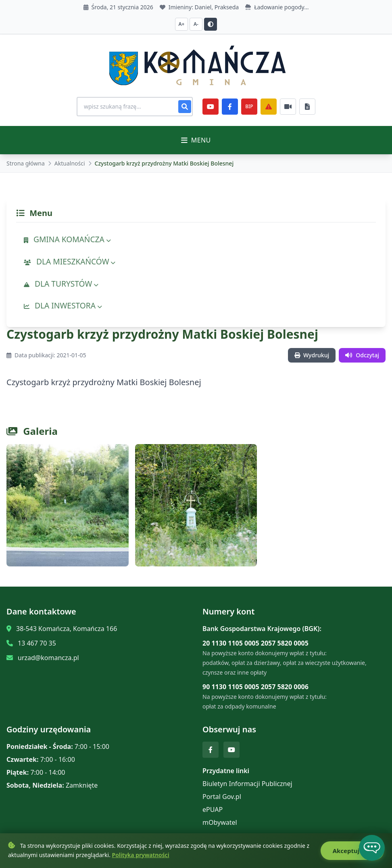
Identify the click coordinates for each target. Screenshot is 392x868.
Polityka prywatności (141, 855)
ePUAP (213, 809)
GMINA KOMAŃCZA (67, 239)
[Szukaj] (185, 107)
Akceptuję (352, 851)
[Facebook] (230, 107)
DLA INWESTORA (63, 305)
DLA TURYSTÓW (61, 284)
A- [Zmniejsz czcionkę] (196, 24)
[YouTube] (211, 107)
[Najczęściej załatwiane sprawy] (288, 107)
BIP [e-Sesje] (249, 106)
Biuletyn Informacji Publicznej (247, 784)
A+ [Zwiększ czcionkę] (182, 24)
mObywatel (220, 822)
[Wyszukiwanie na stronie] (135, 107)
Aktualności (70, 163)
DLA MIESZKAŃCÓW (70, 261)
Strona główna (26, 163)
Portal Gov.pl (222, 797)
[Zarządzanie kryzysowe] (269, 107)
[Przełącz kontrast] (211, 24)
